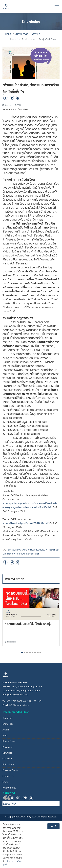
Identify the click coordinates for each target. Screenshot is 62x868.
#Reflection (34, 554)
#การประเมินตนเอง (37, 550)
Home (8, 34)
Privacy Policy (9, 788)
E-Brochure (8, 764)
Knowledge (21, 34)
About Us (7, 718)
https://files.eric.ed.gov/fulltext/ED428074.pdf (25, 523)
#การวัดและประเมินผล (18, 550)
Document (8, 747)
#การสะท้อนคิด (21, 554)
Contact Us (8, 776)
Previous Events (10, 770)
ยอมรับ (53, 826)
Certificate (7, 759)
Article (36, 34)
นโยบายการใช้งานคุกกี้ (12, 863)
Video (5, 736)
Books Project (9, 741)
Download (7, 753)
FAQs (5, 782)
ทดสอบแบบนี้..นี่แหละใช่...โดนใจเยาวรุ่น (28, 624)
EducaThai (9, 804)
